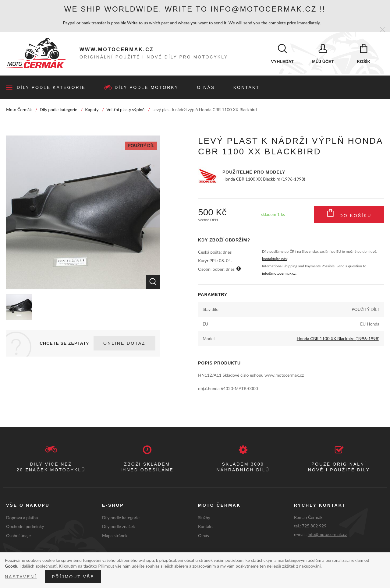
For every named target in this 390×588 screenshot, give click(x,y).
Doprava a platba (22, 518)
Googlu (12, 566)
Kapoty (92, 110)
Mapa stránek (115, 536)
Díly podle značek (119, 527)
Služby (204, 518)
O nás (206, 88)
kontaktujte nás (274, 259)
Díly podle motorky (147, 88)
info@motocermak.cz (279, 274)
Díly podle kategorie (51, 88)
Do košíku (349, 215)
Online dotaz (124, 343)
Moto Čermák (19, 110)
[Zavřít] (383, 30)
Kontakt (246, 88)
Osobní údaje (18, 536)
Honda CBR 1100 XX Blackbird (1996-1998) (264, 179)
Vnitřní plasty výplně (125, 110)
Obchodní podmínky (25, 527)
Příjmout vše (73, 577)
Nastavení (21, 577)
